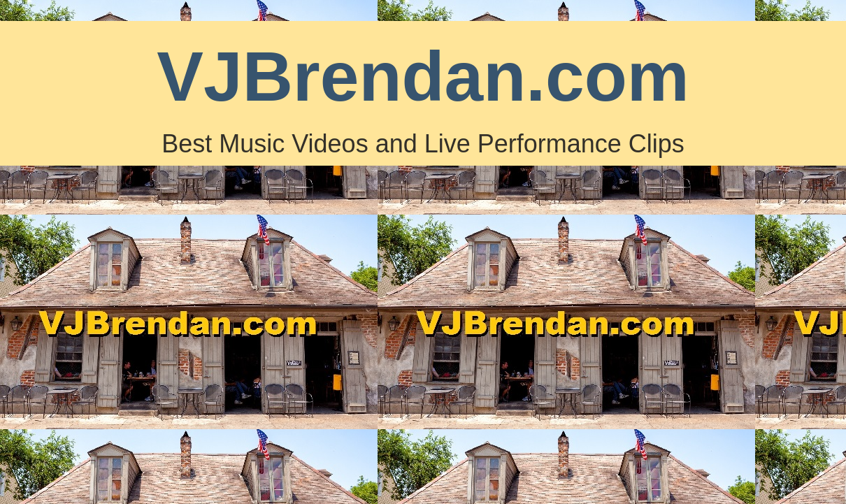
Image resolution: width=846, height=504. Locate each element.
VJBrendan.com (423, 76)
